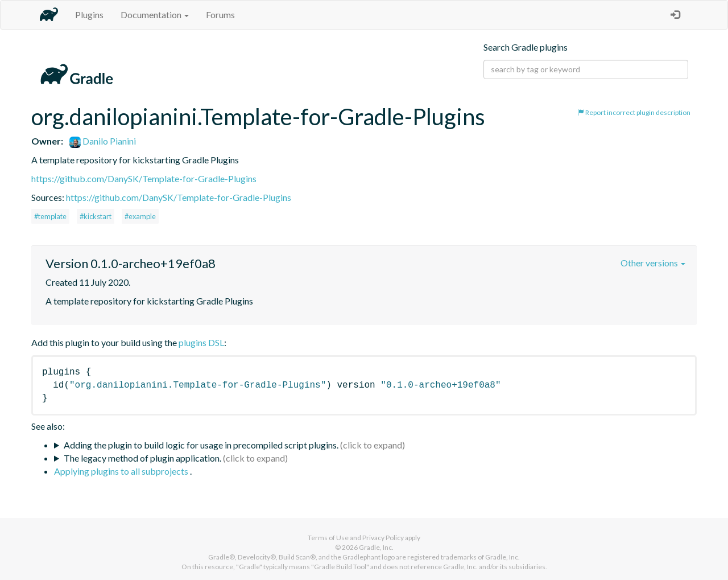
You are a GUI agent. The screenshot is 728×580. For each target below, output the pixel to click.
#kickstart (96, 216)
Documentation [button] (155, 15)
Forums (220, 15)
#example (140, 216)
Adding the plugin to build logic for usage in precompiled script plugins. (201, 445)
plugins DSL (201, 342)
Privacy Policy (383, 538)
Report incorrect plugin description (634, 112)
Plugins (89, 15)
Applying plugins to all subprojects (122, 471)
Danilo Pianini (103, 141)
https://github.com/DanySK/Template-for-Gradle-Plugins (144, 178)
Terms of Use (328, 538)
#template (50, 216)
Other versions (653, 263)
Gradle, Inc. (376, 547)
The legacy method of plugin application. (142, 458)
